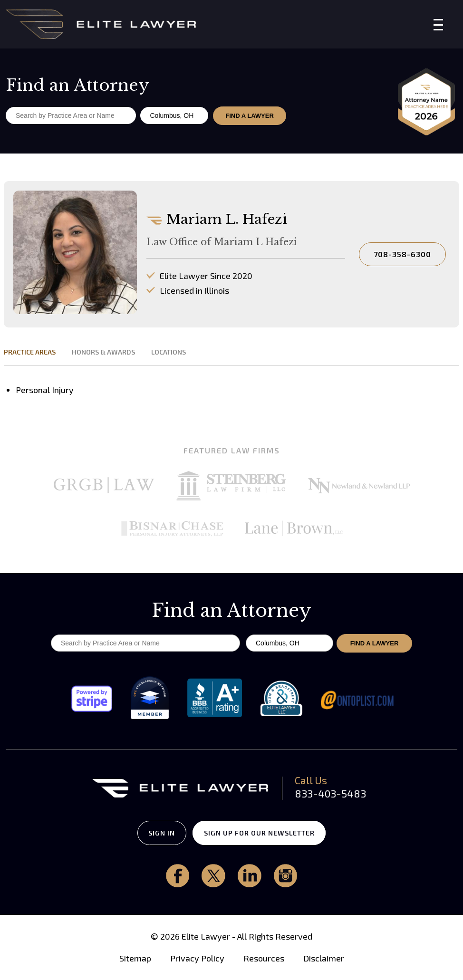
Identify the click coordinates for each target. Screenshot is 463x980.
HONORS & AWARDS (103, 352)
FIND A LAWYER (250, 116)
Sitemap (135, 959)
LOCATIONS (169, 352)
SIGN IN (158, 833)
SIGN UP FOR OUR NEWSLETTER (264, 833)
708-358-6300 (402, 254)
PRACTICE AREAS (30, 352)
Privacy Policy (197, 959)
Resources (264, 959)
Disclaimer (324, 959)
